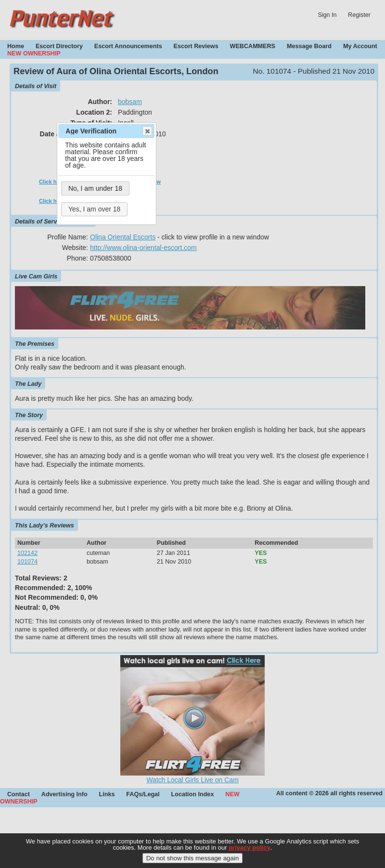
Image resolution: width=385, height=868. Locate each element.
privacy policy (250, 854)
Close (147, 131)
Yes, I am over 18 (94, 209)
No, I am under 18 (95, 188)
